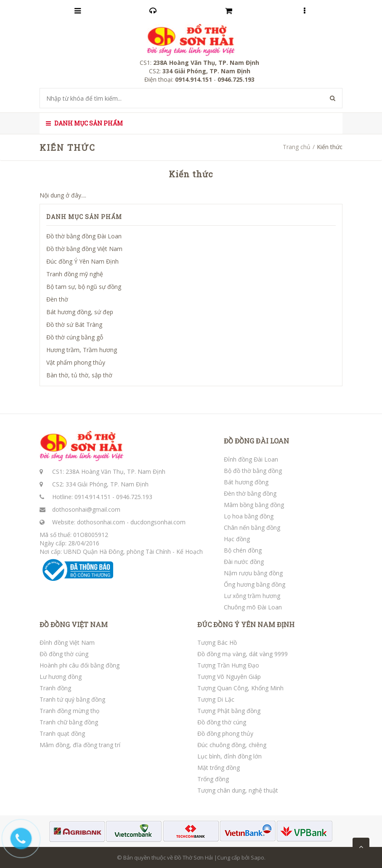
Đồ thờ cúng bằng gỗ (75, 337)
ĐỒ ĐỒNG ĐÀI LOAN (256, 441)
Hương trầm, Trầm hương (82, 350)
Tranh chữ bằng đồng (69, 722)
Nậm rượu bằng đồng (253, 573)
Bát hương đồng (246, 482)
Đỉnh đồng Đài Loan (251, 459)
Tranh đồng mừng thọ (69, 711)
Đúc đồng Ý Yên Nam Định (82, 261)
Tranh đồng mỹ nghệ (75, 274)
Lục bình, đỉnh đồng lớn (229, 756)
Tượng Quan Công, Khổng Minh (240, 688)
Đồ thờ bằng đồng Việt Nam (84, 249)
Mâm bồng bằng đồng (254, 505)
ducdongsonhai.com (158, 522)
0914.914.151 (93, 497)
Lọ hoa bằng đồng (249, 516)
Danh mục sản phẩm (84, 123)
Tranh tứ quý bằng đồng (72, 699)
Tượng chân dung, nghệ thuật (238, 790)
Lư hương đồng (61, 677)
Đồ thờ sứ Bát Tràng (74, 324)
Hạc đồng (237, 539)
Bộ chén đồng (243, 550)
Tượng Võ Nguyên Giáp (229, 677)
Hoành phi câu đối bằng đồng (80, 665)
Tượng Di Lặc (216, 699)
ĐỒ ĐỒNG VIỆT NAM (74, 625)
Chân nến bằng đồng (252, 527)
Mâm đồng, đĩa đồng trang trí (80, 745)
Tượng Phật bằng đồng (229, 711)
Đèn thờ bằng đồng (250, 493)
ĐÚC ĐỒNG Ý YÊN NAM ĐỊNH (246, 625)
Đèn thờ (57, 299)
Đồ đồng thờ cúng (64, 654)
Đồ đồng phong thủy (225, 733)
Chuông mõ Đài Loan (253, 607)
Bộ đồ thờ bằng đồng (253, 471)
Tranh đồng (55, 688)
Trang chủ (297, 147)
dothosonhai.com (101, 522)
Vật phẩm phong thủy (76, 362)
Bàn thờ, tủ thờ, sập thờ (79, 375)
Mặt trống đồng (219, 768)
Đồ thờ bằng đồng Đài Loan (84, 236)
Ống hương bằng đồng (255, 584)
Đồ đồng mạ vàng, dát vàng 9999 (243, 654)
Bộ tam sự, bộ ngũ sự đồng (84, 287)
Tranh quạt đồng (62, 733)
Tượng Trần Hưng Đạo (228, 665)
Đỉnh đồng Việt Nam (67, 642)
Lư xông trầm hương (252, 596)
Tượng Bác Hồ (217, 642)
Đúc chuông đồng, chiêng (232, 745)
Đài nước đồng (244, 562)
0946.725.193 (134, 497)
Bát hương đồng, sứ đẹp (80, 312)
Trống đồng (213, 779)
